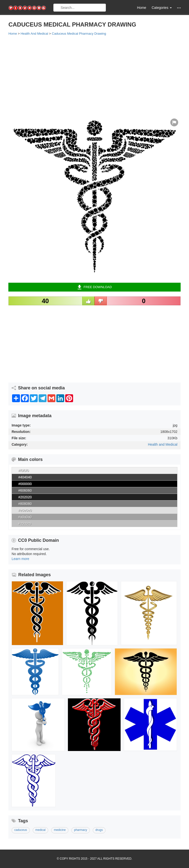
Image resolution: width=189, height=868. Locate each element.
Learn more (20, 559)
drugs (99, 830)
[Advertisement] (94, 75)
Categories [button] (162, 8)
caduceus (21, 830)
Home (142, 8)
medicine (60, 830)
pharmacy (81, 830)
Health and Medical (163, 444)
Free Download (95, 287)
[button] (179, 8)
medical (40, 830)
